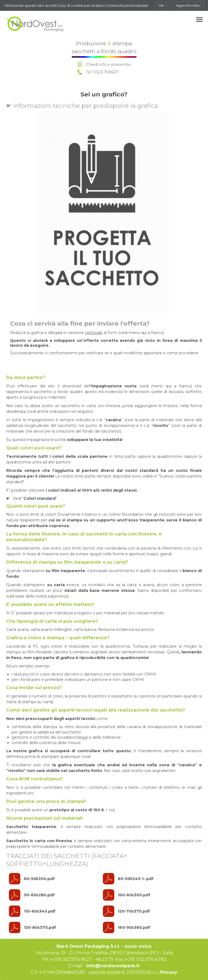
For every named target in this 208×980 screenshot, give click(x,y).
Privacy (169, 972)
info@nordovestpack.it (113, 966)
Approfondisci (188, 5)
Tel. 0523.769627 (102, 72)
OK (161, 5)
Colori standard (40, 498)
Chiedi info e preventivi (108, 64)
